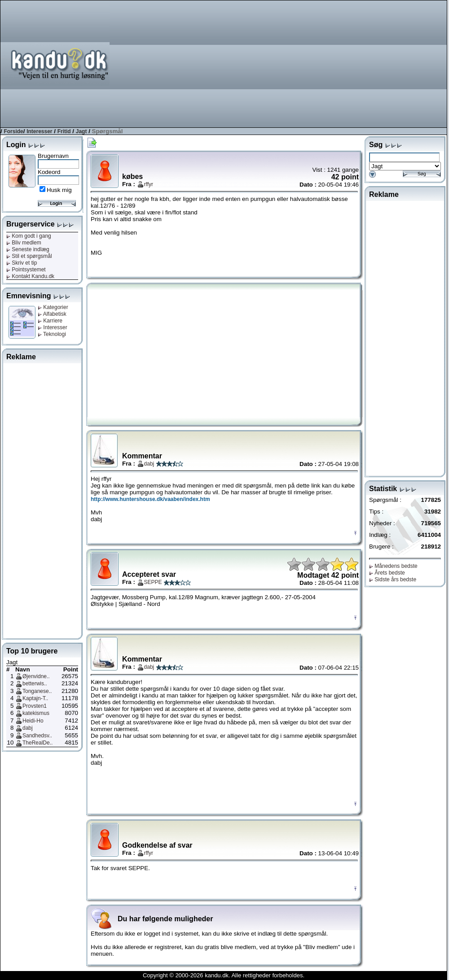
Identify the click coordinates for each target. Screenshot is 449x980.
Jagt (81, 131)
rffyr (149, 184)
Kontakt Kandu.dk (30, 276)
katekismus (36, 713)
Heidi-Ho (33, 721)
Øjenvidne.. (36, 676)
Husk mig (59, 190)
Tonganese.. (37, 691)
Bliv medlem (24, 243)
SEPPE (153, 582)
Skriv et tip (22, 263)
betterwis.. (35, 684)
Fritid (64, 131)
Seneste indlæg (28, 249)
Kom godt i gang (29, 236)
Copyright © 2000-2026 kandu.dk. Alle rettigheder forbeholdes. (224, 975)
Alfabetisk (52, 314)
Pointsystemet (26, 270)
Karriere (50, 321)
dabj (28, 728)
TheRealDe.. (37, 743)
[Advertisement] (351, 63)
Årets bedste (387, 573)
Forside (13, 131)
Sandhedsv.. (37, 736)
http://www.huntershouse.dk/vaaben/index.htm (150, 499)
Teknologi (52, 334)
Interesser (39, 131)
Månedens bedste (393, 566)
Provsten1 (35, 706)
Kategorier (53, 307)
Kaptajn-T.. (35, 698)
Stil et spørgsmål (29, 256)
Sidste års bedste (393, 579)
